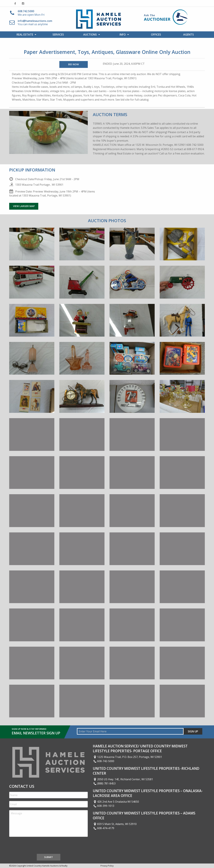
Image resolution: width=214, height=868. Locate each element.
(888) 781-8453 (104, 783)
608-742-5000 (103, 761)
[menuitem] (25, 35)
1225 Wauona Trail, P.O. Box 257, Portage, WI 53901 (127, 757)
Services (58, 35)
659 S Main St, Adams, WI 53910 (115, 824)
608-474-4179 (103, 828)
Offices (156, 35)
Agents (189, 35)
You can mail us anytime (35, 23)
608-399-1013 (103, 806)
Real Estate (25, 35)
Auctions (90, 35)
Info (123, 35)
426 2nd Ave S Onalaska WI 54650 (116, 802)
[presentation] (35, 846)
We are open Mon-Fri (31, 13)
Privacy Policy (107, 866)
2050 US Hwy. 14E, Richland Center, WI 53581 (123, 779)
